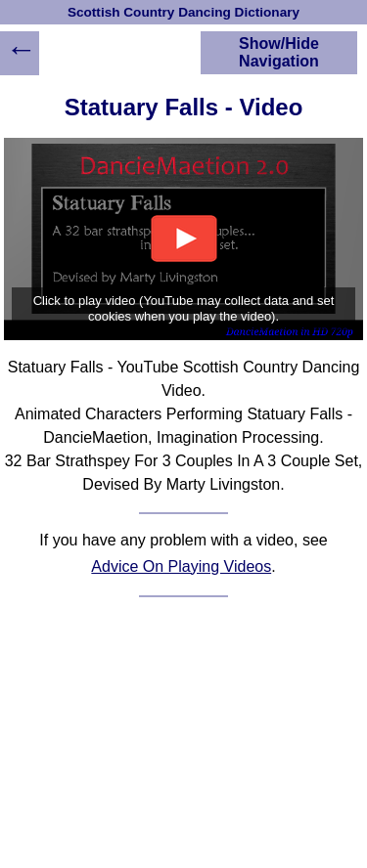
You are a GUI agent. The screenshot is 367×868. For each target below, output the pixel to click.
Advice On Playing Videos (181, 566)
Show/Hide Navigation (279, 52)
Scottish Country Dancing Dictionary (183, 12)
